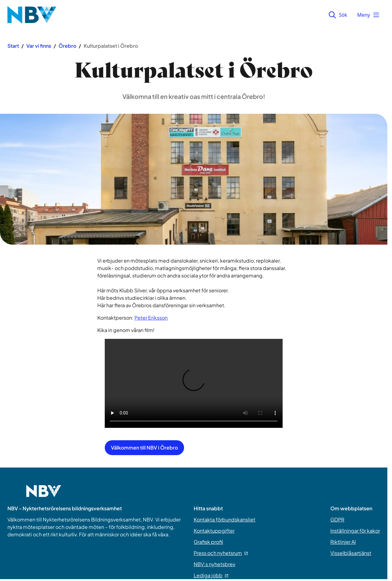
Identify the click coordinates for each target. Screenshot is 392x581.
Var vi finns (39, 46)
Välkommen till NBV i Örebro (144, 448)
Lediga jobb (211, 575)
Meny (368, 15)
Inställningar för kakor (355, 531)
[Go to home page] (44, 495)
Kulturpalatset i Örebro (111, 46)
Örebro (67, 46)
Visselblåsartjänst (351, 553)
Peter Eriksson (151, 318)
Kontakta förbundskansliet (225, 519)
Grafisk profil (208, 542)
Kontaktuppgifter (214, 531)
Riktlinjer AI (343, 542)
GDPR (337, 519)
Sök (338, 15)
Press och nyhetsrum (221, 553)
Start (13, 46)
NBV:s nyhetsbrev (214, 564)
